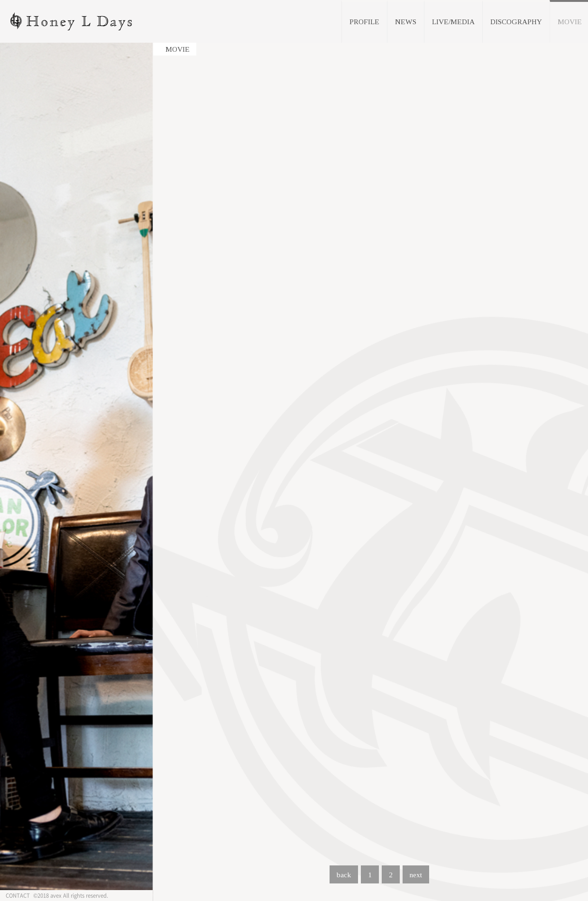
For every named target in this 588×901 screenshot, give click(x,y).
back (344, 875)
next (416, 875)
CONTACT (18, 896)
